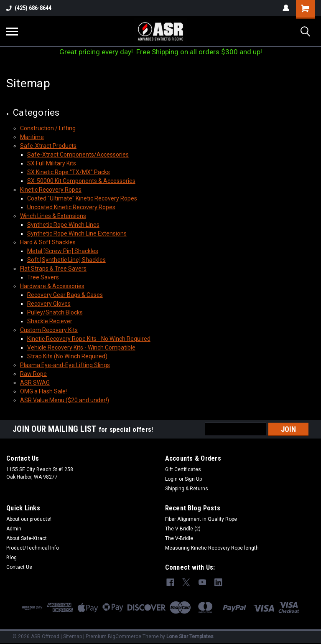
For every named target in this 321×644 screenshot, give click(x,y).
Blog (11, 558)
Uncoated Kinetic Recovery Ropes (71, 207)
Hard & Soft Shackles (48, 242)
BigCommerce (125, 636)
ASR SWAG (35, 383)
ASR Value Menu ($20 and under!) (65, 400)
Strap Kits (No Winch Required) (67, 356)
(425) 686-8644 (29, 8)
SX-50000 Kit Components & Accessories (81, 181)
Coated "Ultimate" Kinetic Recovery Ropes (82, 198)
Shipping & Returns (187, 489)
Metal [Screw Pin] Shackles (63, 251)
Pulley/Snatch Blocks (55, 312)
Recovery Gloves (49, 304)
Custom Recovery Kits (49, 330)
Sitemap (73, 636)
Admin (14, 529)
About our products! (29, 519)
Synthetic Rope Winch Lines (63, 225)
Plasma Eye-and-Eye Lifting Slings (65, 365)
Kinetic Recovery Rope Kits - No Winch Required (89, 339)
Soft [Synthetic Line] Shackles (66, 260)
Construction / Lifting (48, 128)
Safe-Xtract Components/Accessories (78, 155)
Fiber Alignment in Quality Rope (201, 519)
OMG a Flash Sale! (43, 391)
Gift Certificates (183, 469)
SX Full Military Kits (52, 163)
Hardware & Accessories (52, 286)
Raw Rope (33, 374)
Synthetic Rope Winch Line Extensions (77, 233)
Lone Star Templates (190, 636)
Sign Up (193, 479)
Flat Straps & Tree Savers (53, 269)
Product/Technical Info (33, 548)
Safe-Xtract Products (48, 146)
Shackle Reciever (50, 321)
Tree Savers (43, 277)
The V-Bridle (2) (183, 529)
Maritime (32, 137)
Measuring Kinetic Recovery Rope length (212, 548)
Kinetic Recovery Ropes (51, 190)
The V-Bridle (179, 538)
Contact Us (19, 567)
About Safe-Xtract (27, 538)
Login (171, 479)
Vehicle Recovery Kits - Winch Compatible (81, 347)
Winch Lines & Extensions (53, 216)
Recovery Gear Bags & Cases (65, 295)
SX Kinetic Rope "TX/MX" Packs (69, 172)
